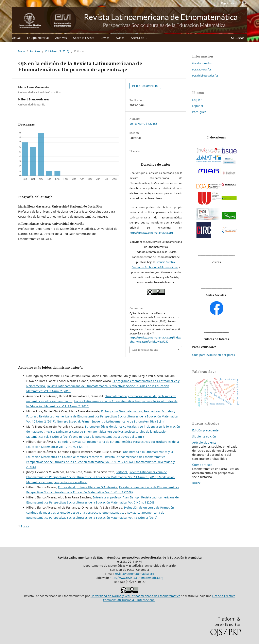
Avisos (120, 38)
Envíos (105, 38)
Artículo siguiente (204, 442)
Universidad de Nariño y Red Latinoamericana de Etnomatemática (135, 596)
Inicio (21, 51)
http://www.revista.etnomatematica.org (137, 578)
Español (198, 106)
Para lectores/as (202, 63)
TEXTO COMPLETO (147, 86)
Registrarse (228, 3)
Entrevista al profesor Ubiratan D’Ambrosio (88, 487)
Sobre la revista (84, 38)
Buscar (238, 38)
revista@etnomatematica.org (135, 574)
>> (27, 526)
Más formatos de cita (145, 350)
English (197, 100)
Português (199, 112)
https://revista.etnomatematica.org (151, 233)
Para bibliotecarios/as (205, 76)
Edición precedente (205, 430)
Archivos (61, 38)
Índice (196, 483)
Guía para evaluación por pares (214, 355)
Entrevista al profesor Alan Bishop (116, 497)
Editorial (64, 442)
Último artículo (202, 465)
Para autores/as (202, 69)
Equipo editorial (38, 38)
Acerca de (138, 38)
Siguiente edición (204, 436)
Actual (16, 38)
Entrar (243, 3)
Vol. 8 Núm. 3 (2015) (57, 51)
